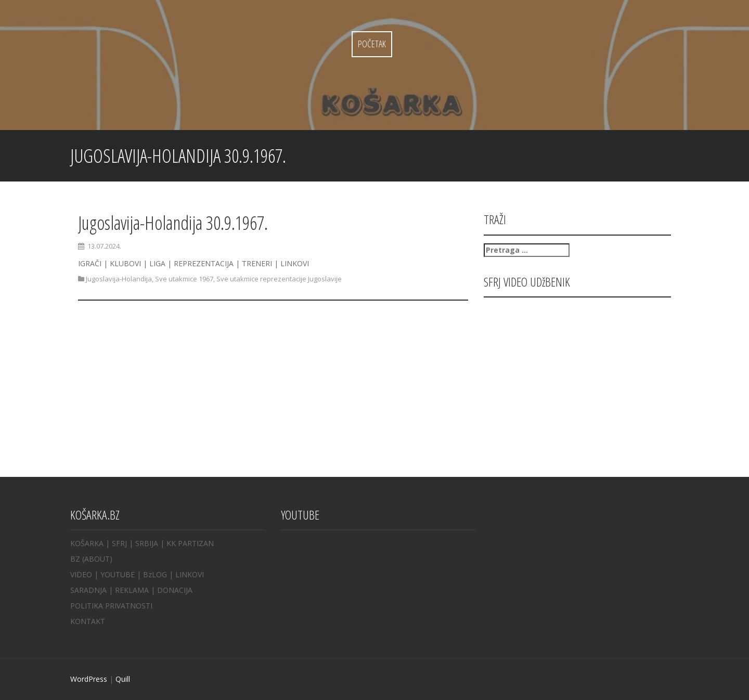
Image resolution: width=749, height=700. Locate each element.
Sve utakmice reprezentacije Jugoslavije (279, 279)
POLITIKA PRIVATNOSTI (111, 606)
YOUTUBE (118, 574)
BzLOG (155, 574)
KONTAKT (88, 621)
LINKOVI (190, 574)
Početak (372, 44)
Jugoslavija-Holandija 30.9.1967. (173, 223)
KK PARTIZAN (190, 543)
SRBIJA (147, 543)
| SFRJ (116, 543)
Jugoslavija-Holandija (119, 279)
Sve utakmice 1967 (184, 279)
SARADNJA (88, 590)
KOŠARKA (87, 543)
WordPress (89, 679)
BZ (75, 559)
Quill (123, 679)
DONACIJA (175, 590)
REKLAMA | (136, 590)
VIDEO (81, 574)
